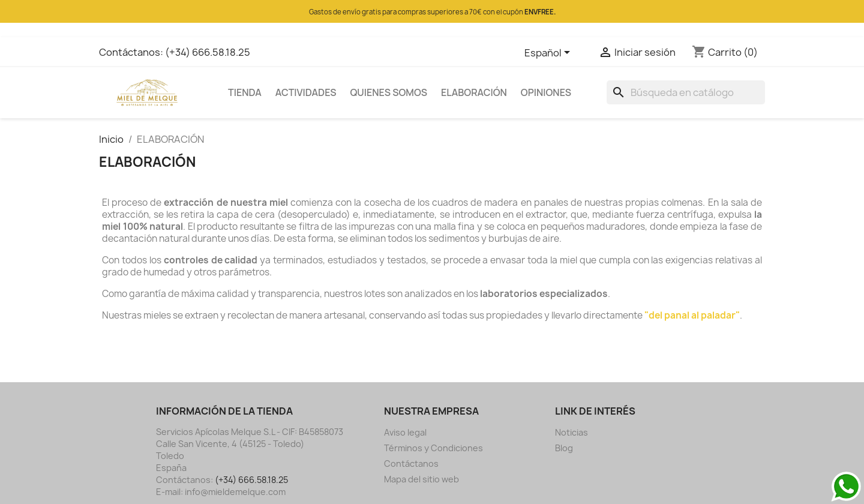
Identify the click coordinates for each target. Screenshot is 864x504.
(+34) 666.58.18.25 (208, 52)
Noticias (571, 432)
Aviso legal (405, 432)
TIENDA (245, 92)
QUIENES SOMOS (389, 92)
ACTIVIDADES (306, 92)
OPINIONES (546, 92)
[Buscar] (686, 92)
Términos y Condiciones (433, 448)
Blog (564, 448)
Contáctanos (411, 463)
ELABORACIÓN (474, 92)
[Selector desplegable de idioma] (549, 53)
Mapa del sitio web (421, 479)
